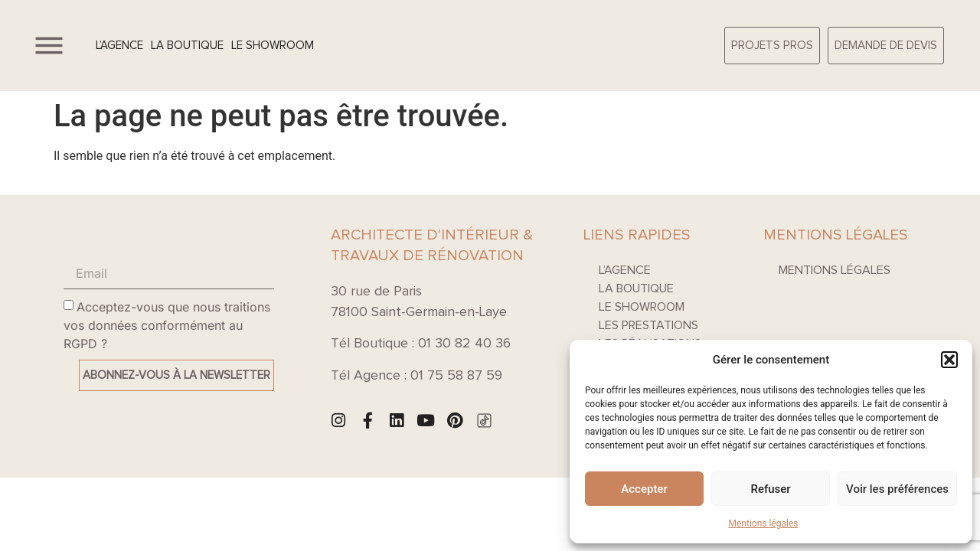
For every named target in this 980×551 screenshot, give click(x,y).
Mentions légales (764, 523)
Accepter (644, 489)
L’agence (119, 46)
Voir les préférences (897, 489)
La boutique (187, 46)
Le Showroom (273, 46)
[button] (949, 360)
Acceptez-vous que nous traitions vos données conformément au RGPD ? (167, 361)
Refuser (770, 489)
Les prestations (648, 325)
